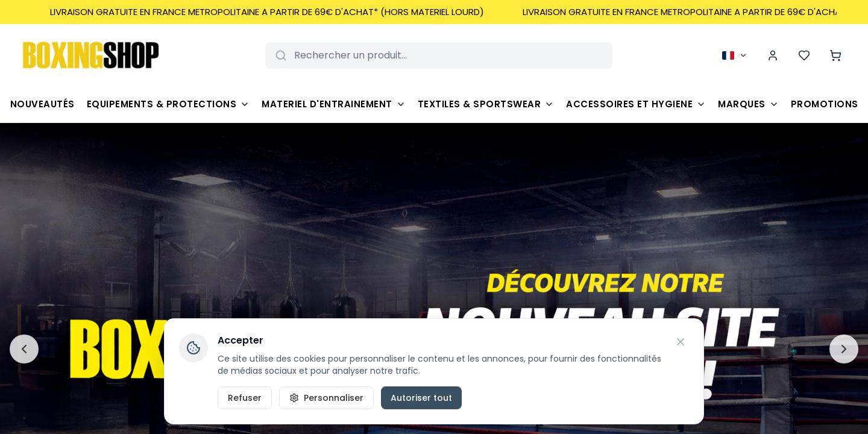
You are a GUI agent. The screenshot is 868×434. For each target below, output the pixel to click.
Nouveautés (42, 104)
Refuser (245, 398)
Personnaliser (326, 398)
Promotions (825, 104)
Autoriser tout (421, 398)
